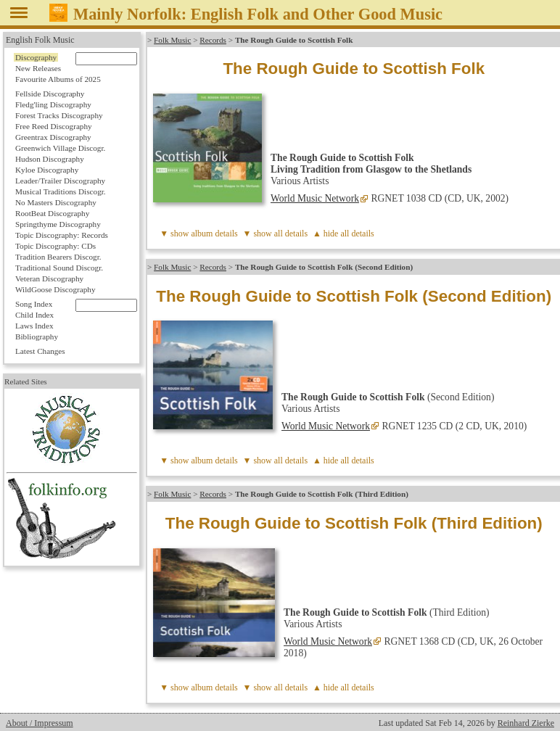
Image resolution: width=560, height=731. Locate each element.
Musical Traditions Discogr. (61, 191)
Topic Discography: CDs (55, 246)
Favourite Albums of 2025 (58, 79)
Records (213, 40)
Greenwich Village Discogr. (60, 148)
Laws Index (34, 326)
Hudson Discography (50, 159)
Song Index (34, 304)
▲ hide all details (343, 234)
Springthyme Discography (58, 224)
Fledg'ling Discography (53, 104)
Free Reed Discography (54, 126)
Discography (36, 57)
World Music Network (315, 198)
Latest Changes (40, 351)
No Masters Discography (56, 202)
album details (214, 234)
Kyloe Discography (47, 170)
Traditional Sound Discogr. (59, 268)
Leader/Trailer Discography (60, 181)
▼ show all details (276, 234)
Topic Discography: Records (62, 235)
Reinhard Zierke (526, 723)
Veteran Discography (49, 278)
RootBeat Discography (52, 213)
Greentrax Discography (53, 137)
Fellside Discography (50, 94)
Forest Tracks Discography (59, 115)
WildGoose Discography (55, 289)
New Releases (38, 68)
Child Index (34, 315)
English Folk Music (40, 40)
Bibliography (37, 336)
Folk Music (172, 40)
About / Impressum (40, 723)
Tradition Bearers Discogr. (58, 257)
